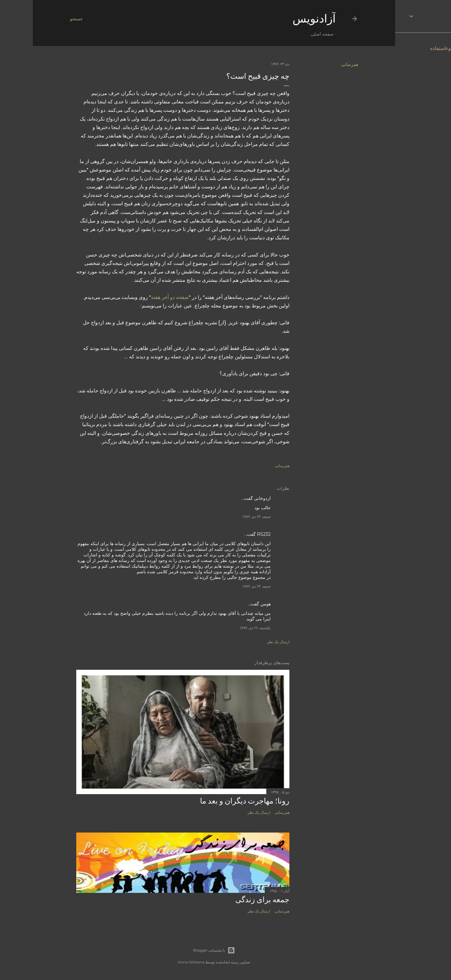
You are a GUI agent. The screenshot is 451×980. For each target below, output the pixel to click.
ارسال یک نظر (245, 642)
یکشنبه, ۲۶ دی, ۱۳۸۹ (222, 628)
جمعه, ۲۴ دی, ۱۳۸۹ (224, 517)
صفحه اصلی (289, 34)
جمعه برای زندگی (230, 900)
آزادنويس (281, 19)
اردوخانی (230, 498)
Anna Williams (158, 962)
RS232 (231, 534)
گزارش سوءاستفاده (418, 48)
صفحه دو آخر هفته (137, 297)
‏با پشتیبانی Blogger (181, 950)
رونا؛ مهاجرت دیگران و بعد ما (212, 801)
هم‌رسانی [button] (317, 64)
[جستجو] (44, 19)
